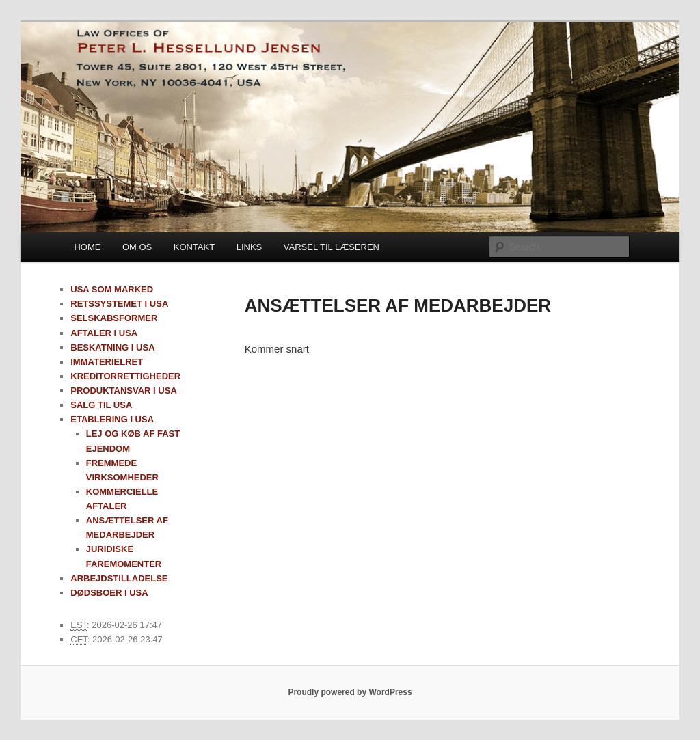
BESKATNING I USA (112, 347)
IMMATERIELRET (107, 362)
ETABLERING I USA (112, 419)
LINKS (250, 247)
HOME (87, 247)
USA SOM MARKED (112, 289)
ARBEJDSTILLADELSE (119, 578)
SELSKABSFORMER (114, 318)
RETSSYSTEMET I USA (119, 304)
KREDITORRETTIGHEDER (125, 376)
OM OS (137, 247)
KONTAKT (194, 247)
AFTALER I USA (104, 333)
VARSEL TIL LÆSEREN (332, 247)
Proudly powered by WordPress (350, 692)
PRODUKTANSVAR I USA (124, 390)
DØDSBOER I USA (109, 593)
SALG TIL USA (101, 405)
